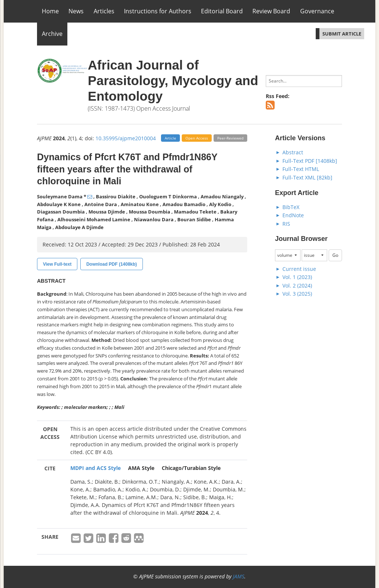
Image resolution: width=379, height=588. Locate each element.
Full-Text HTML (301, 169)
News (76, 11)
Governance (317, 11)
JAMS (239, 576)
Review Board (271, 11)
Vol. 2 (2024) (297, 285)
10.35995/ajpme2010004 (126, 138)
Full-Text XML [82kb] (307, 177)
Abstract (293, 152)
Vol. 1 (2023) (297, 277)
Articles (104, 11)
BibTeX (291, 207)
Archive (52, 34)
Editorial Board (222, 11)
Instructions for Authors (158, 11)
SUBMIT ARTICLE (342, 34)
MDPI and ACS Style (95, 468)
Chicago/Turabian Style (191, 468)
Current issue (299, 269)
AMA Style (141, 468)
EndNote (293, 215)
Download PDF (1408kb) (112, 264)
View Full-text (57, 264)
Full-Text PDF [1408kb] (310, 161)
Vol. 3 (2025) (297, 294)
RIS (286, 224)
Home (50, 11)
